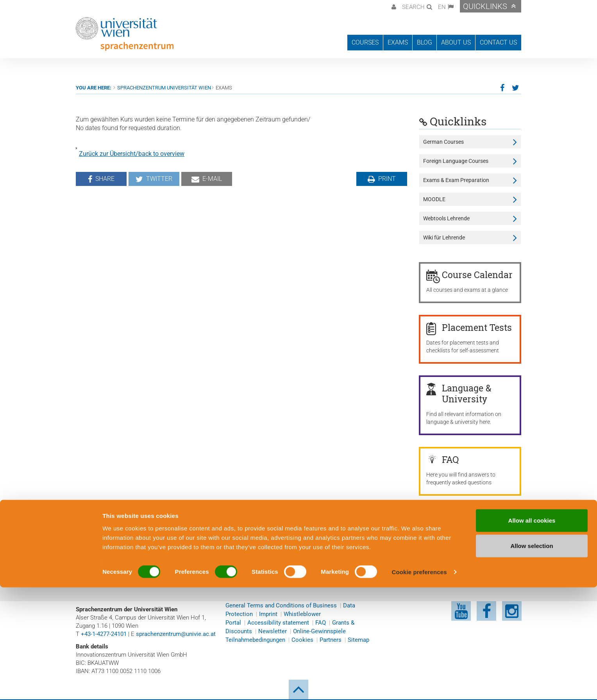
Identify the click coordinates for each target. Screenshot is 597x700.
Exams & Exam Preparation (456, 180)
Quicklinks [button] (485, 6)
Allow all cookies (532, 633)
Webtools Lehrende (446, 218)
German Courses (443, 142)
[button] (393, 6)
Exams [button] (398, 42)
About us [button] (456, 42)
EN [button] (442, 7)
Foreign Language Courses (456, 161)
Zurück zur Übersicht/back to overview (132, 154)
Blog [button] (425, 42)
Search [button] (413, 7)
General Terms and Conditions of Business (281, 605)
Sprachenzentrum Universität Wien (164, 88)
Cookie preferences (419, 685)
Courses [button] (365, 42)
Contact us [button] (498, 42)
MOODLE (434, 199)
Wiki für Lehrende (444, 237)
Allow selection (532, 658)
